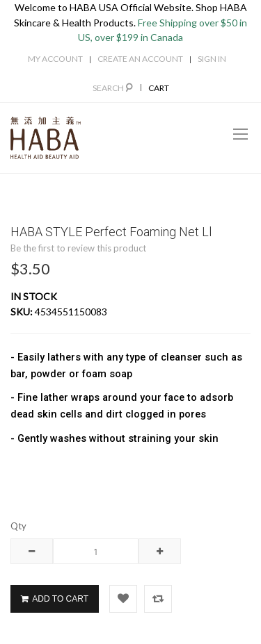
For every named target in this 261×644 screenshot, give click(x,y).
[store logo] (46, 138)
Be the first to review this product (78, 248)
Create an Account (140, 59)
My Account (55, 59)
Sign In (212, 59)
